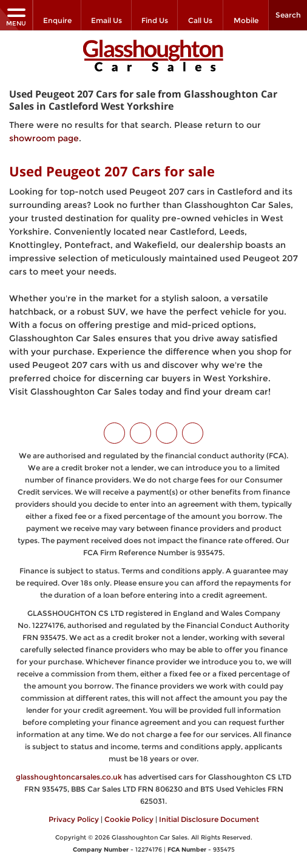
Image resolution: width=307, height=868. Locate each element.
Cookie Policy (129, 819)
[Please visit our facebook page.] (140, 433)
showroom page (44, 138)
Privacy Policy (74, 819)
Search (288, 15)
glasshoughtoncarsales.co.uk (69, 777)
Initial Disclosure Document (209, 819)
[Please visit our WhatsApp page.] (193, 433)
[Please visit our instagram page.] (167, 433)
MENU (16, 17)
